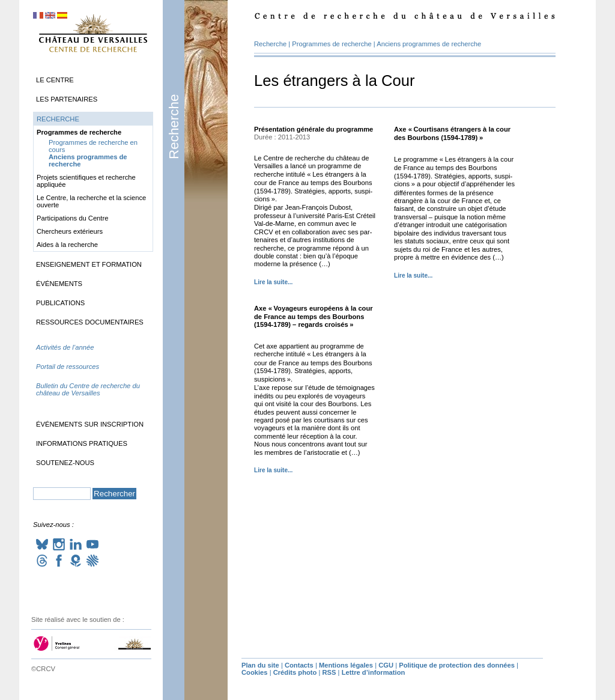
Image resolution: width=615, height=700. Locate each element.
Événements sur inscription (90, 424)
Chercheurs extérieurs (70, 231)
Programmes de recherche (332, 44)
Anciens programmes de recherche (429, 44)
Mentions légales (346, 665)
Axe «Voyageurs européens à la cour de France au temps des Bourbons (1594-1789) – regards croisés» (314, 317)
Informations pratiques (82, 443)
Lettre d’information (374, 672)
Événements (59, 284)
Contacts (299, 665)
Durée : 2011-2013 (282, 137)
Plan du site (260, 665)
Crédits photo (295, 672)
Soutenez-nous (65, 463)
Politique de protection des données (457, 665)
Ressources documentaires (90, 322)
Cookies (255, 672)
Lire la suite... (273, 282)
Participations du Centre (72, 218)
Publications (60, 303)
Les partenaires (67, 99)
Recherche (174, 127)
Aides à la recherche (67, 245)
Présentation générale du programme (314, 129)
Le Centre (55, 80)
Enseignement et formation (89, 264)
